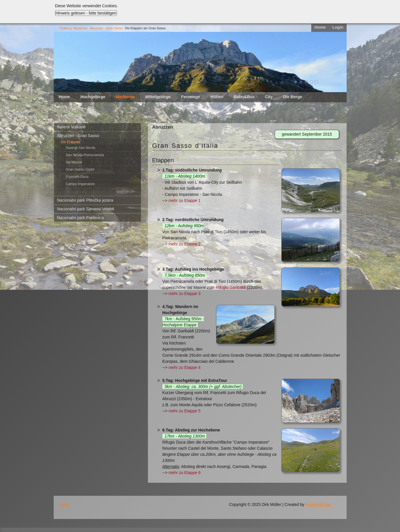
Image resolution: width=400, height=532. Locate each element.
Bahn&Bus (244, 97)
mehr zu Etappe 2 (185, 244)
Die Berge (293, 97)
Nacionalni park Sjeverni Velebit (86, 209)
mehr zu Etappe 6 (185, 473)
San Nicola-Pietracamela (85, 155)
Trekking (66, 28)
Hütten (217, 97)
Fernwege (190, 97)
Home (320, 27)
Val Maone (74, 162)
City (269, 97)
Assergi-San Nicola (81, 148)
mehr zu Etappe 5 (185, 411)
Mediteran (80, 28)
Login (338, 27)
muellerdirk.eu (318, 504)
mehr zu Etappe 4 (185, 367)
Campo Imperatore (80, 184)
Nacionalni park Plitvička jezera (85, 200)
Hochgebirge (93, 97)
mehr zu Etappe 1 (185, 201)
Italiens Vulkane (71, 127)
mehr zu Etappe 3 (185, 294)
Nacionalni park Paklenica (80, 218)
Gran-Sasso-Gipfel (80, 170)
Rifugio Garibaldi (231, 287)
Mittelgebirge (158, 97)
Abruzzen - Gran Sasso (106, 28)
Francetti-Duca (77, 177)
